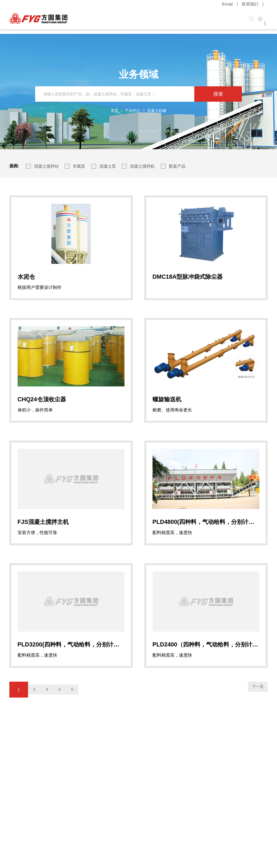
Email (229, 4)
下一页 (254, 709)
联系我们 (251, 4)
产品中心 (133, 106)
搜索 (218, 89)
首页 (115, 106)
